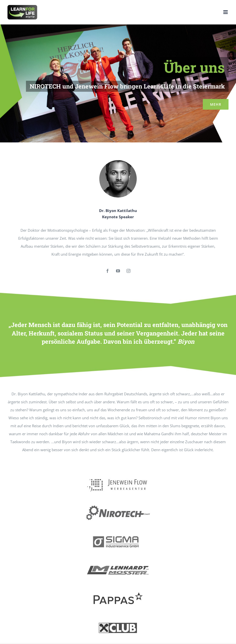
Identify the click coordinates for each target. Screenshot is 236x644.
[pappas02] (118, 590)
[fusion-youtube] (118, 271)
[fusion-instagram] (128, 271)
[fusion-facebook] (108, 271)
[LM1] (118, 561)
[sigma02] (118, 533)
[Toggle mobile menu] (226, 12)
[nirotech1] (118, 504)
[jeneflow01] (118, 475)
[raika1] (118, 619)
